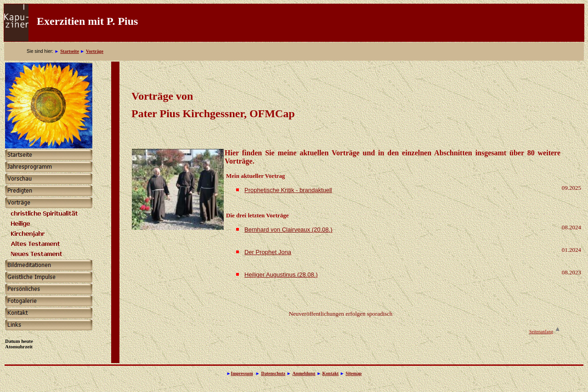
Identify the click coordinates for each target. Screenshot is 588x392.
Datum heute (19, 341)
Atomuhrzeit (19, 347)
